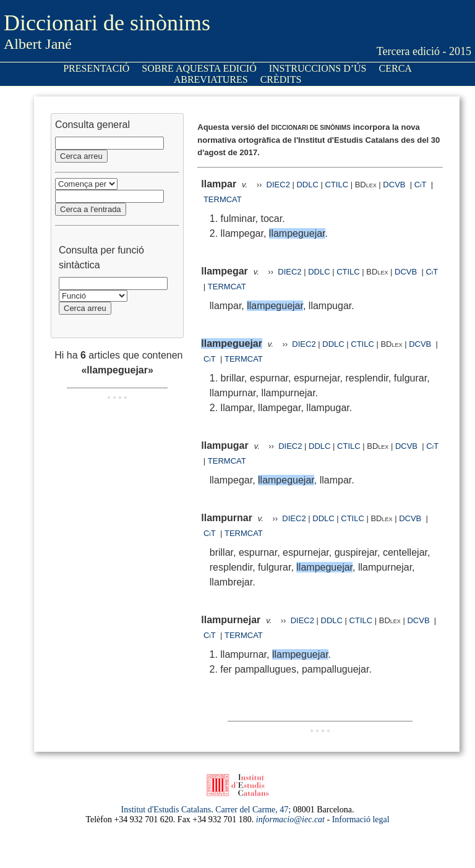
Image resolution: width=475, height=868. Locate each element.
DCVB (395, 185)
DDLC (307, 185)
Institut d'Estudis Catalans (166, 810)
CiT (421, 185)
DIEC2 (278, 185)
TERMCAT (223, 199)
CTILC (337, 185)
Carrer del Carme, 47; (253, 810)
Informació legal (361, 819)
